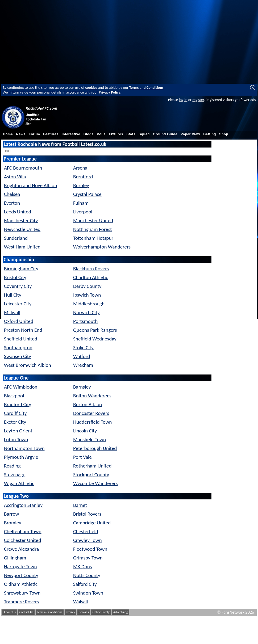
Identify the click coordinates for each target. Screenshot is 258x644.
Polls (101, 134)
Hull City (13, 295)
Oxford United (19, 321)
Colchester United (22, 540)
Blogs (89, 134)
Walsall (81, 602)
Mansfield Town (90, 439)
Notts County (87, 575)
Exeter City (15, 422)
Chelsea (12, 194)
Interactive (71, 134)
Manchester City (21, 220)
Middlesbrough (89, 304)
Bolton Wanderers (92, 396)
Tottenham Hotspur (93, 238)
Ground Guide (165, 134)
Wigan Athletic (19, 483)
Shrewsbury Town (22, 593)
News (21, 134)
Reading (12, 466)
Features (51, 134)
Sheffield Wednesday (95, 339)
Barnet (80, 505)
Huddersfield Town (92, 422)
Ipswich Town (87, 295)
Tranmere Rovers (21, 602)
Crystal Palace (87, 194)
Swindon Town (88, 593)
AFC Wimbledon (21, 387)
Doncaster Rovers (91, 413)
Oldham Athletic (21, 584)
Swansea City (18, 356)
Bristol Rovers (87, 514)
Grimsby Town (88, 558)
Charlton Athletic (91, 277)
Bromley (13, 523)
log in (183, 100)
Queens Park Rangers (95, 330)
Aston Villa (15, 177)
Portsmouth (85, 321)
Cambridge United (92, 523)
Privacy (71, 612)
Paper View (190, 134)
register (198, 100)
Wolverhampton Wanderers (102, 247)
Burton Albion (88, 404)
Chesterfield (86, 531)
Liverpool (83, 212)
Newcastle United (22, 229)
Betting (210, 134)
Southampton (18, 348)
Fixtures (116, 134)
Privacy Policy (109, 92)
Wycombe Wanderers (95, 483)
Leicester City (18, 304)
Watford (82, 356)
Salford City (85, 584)
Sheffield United (21, 339)
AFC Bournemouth (23, 168)
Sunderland (16, 238)
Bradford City (18, 404)
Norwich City (86, 312)
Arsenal (81, 168)
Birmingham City (21, 269)
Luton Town (16, 439)
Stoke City (83, 348)
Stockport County (91, 475)
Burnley (81, 185)
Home (8, 134)
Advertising (121, 612)
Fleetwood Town (90, 549)
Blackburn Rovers (91, 269)
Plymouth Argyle (21, 457)
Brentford (83, 177)
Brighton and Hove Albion (30, 185)
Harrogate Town (20, 567)
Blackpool (14, 396)
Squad (144, 134)
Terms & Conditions (50, 612)
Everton (12, 203)
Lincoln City (85, 431)
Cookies (84, 612)
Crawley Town (88, 540)
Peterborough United (95, 448)
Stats (131, 134)
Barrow (11, 514)
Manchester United (93, 220)
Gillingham (15, 558)
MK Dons (82, 567)
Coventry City (18, 286)
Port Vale (82, 457)
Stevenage (15, 475)
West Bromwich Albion (28, 365)
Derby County (87, 286)
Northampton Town (24, 448)
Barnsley (82, 387)
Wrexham (83, 365)
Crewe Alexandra (21, 549)
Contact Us (26, 612)
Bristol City (15, 277)
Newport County (21, 575)
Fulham (81, 203)
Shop (224, 134)
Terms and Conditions (146, 87)
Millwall (12, 312)
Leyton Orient (18, 431)
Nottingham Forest (92, 229)
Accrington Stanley (23, 505)
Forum (34, 134)
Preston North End (23, 330)
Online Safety (101, 612)
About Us (10, 612)
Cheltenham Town (23, 531)
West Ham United (22, 247)
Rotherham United (92, 466)
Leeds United (18, 212)
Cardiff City (15, 413)
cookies (91, 87)
